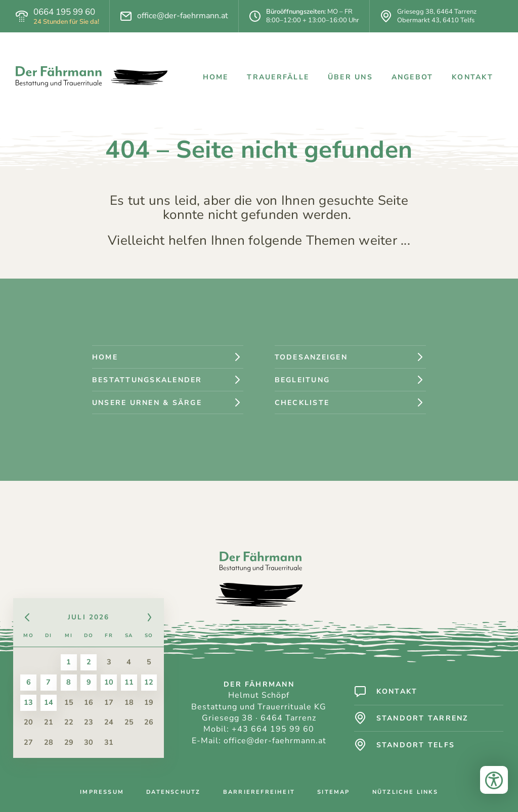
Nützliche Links (405, 793)
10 (109, 683)
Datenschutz (173, 793)
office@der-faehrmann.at (275, 741)
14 (49, 703)
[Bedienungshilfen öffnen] (494, 788)
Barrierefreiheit (259, 793)
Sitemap (333, 793)
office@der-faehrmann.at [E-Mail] (183, 16)
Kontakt (472, 77)
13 (29, 703)
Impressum (102, 793)
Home (216, 77)
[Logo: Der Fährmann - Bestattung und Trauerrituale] (92, 77)
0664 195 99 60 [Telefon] (64, 12)
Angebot (413, 77)
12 (149, 683)
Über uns (350, 77)
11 (129, 683)
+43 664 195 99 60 (273, 729)
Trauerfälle (278, 77)
